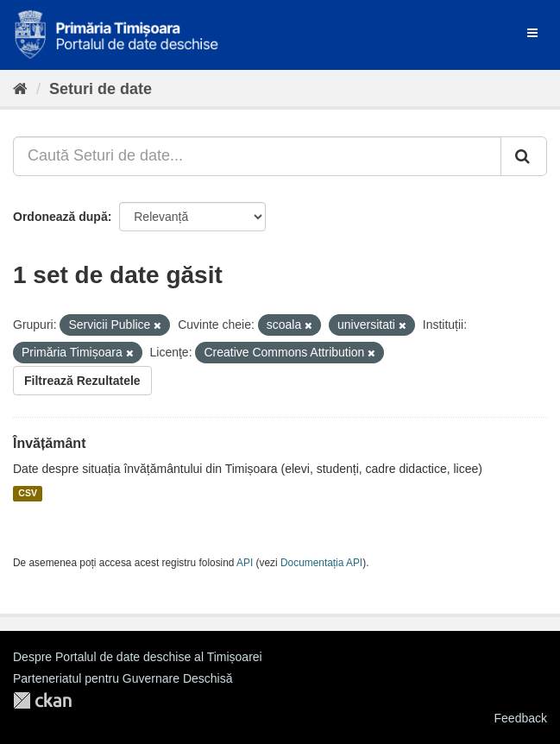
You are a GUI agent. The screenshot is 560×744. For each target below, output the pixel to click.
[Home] (20, 89)
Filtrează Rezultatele (82, 381)
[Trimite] (524, 156)
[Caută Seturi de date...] (257, 156)
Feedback (521, 718)
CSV (28, 494)
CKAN (42, 700)
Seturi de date (101, 89)
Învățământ (49, 443)
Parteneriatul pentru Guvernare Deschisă (123, 678)
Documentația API (321, 563)
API (245, 563)
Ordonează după (60, 217)
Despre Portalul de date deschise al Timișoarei (138, 657)
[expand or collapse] (532, 33)
